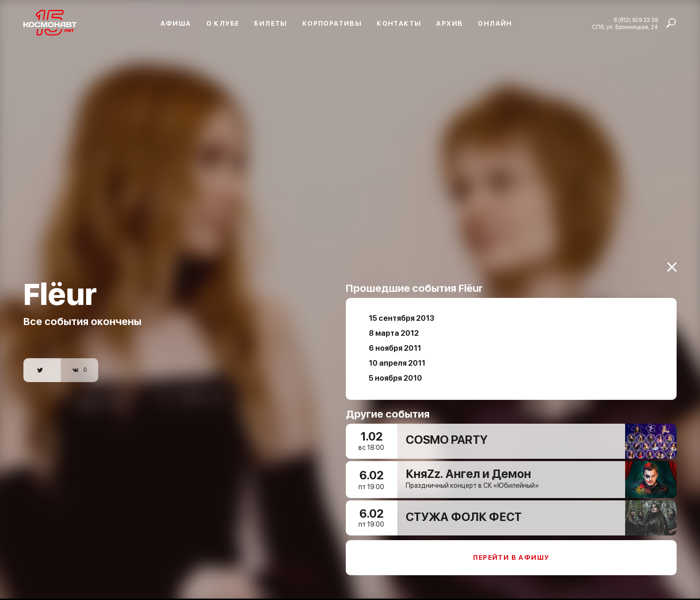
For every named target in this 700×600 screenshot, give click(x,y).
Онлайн (495, 23)
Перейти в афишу (511, 552)
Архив (449, 23)
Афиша (176, 23)
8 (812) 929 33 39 (636, 20)
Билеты (270, 23)
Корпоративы (332, 23)
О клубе (223, 23)
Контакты (399, 23)
